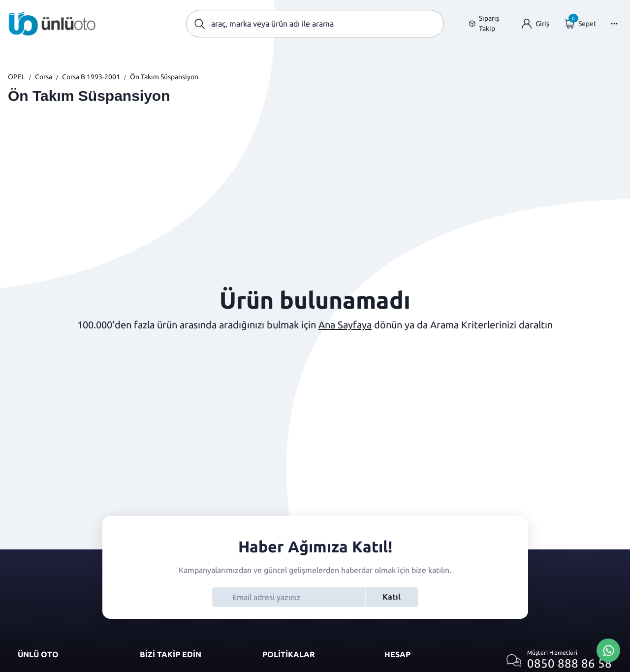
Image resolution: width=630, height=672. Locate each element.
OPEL (16, 77)
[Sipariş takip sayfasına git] (488, 24)
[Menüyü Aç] (613, 24)
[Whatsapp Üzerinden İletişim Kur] (608, 649)
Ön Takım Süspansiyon (164, 77)
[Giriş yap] (535, 24)
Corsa (44, 77)
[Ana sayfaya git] (52, 24)
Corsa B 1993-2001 (91, 77)
